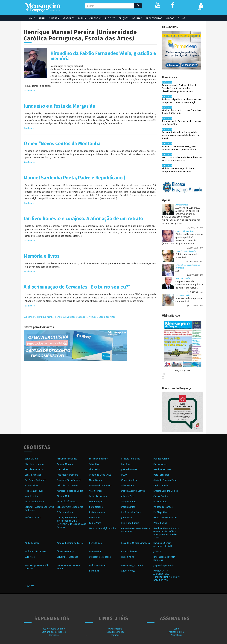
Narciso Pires (31, 486)
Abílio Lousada (32, 543)
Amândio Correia (33, 518)
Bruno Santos (160, 502)
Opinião (137, 18)
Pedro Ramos (160, 523)
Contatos (115, 635)
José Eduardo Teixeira (35, 552)
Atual (42, 18)
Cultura (54, 18)
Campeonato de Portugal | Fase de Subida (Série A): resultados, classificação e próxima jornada (180, 88)
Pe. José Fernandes (163, 507)
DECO (124, 475)
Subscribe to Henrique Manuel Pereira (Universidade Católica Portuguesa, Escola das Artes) (70, 317)
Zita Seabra (95, 469)
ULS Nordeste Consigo (54, 629)
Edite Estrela (31, 459)
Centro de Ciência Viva (100, 475)
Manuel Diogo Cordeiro (133, 565)
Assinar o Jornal (177, 632)
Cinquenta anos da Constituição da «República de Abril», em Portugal (189, 285)
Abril (178, 271)
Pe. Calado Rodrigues (35, 480)
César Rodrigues (33, 475)
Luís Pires (30, 557)
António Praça (128, 571)
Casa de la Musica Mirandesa (135, 543)
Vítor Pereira (31, 496)
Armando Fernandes (67, 459)
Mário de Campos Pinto (165, 480)
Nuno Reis (94, 571)
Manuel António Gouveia (133, 491)
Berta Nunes (95, 543)
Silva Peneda (128, 486)
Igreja (82, 18)
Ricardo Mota (63, 496)
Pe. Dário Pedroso (34, 469)
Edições (124, 18)
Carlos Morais (160, 464)
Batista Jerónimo (97, 512)
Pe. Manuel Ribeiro (34, 502)
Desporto (69, 18)
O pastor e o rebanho (100, 557)
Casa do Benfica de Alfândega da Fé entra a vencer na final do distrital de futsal (181, 135)
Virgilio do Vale (161, 486)
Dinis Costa (95, 518)
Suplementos (154, 18)
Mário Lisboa (95, 480)
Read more (29, 91)
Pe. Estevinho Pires (183, 295)
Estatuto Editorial (115, 632)
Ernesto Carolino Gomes (166, 491)
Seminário (54, 635)
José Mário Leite (129, 469)
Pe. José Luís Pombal (68, 502)
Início (31, 18)
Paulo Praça (95, 523)
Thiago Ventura (129, 502)
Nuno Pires (63, 469)
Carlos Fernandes (98, 496)
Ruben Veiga (128, 557)
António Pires (96, 491)
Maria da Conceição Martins (103, 528)
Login (177, 629)
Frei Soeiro (127, 464)
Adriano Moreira (65, 464)
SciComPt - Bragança (67, 557)
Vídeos (170, 18)
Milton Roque (96, 502)
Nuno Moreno (96, 507)
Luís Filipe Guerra (130, 523)
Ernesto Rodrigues (131, 459)
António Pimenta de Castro (70, 543)
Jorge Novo (127, 518)
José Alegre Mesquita (68, 475)
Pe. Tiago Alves (161, 512)
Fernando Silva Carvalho (69, 480)
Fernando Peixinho (98, 459)
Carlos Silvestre (129, 552)
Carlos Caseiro (161, 496)
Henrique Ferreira (183, 278)
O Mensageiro (115, 629)
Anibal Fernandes (98, 565)
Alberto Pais (127, 496)
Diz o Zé (110, 18)
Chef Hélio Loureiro (35, 464)
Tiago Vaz (29, 586)
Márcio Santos (128, 507)
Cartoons (96, 18)
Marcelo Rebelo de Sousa (70, 491)
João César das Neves (68, 486)
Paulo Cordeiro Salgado (186, 251)
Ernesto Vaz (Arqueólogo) (70, 507)
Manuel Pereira (182, 205)
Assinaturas (177, 635)
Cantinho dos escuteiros (54, 632)
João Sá (157, 552)
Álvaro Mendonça (66, 552)
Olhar (182, 18)
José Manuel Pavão (34, 491)
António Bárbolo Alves (185, 231)
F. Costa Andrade (65, 512)
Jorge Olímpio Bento (164, 565)
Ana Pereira (95, 552)
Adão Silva (94, 464)
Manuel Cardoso (129, 480)
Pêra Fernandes (161, 475)
